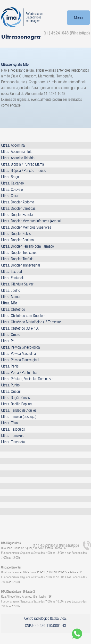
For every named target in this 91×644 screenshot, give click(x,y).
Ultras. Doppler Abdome (18, 202)
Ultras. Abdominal (13, 145)
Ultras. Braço (10, 177)
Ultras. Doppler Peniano (17, 240)
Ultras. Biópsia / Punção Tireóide (24, 171)
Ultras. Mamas (11, 297)
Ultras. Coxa (9, 196)
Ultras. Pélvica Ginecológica (21, 347)
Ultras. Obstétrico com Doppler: (23, 316)
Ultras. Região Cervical (17, 398)
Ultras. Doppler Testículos (19, 253)
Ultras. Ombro (11, 335)
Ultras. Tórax (10, 423)
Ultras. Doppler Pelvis (16, 234)
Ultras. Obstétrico (13, 309)
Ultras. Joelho (11, 290)
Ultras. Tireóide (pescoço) (19, 417)
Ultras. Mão (9, 303)
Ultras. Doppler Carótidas (18, 208)
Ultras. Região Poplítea (17, 404)
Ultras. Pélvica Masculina (19, 354)
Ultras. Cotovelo (12, 189)
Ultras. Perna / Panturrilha (19, 372)
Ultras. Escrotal (12, 272)
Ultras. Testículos (13, 429)
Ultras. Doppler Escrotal (17, 215)
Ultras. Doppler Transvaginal (21, 265)
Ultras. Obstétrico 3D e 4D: (20, 328)
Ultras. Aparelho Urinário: (18, 158)
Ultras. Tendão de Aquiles (19, 410)
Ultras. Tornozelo (13, 436)
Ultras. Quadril (11, 391)
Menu (78, 18)
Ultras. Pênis (10, 366)
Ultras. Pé (8, 341)
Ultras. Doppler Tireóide (17, 259)
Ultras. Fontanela (13, 278)
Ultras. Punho (10, 385)
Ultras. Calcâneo (12, 183)
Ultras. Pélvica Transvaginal (20, 360)
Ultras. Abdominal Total (17, 152)
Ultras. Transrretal (13, 442)
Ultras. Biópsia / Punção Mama (23, 164)
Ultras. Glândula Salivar (17, 284)
